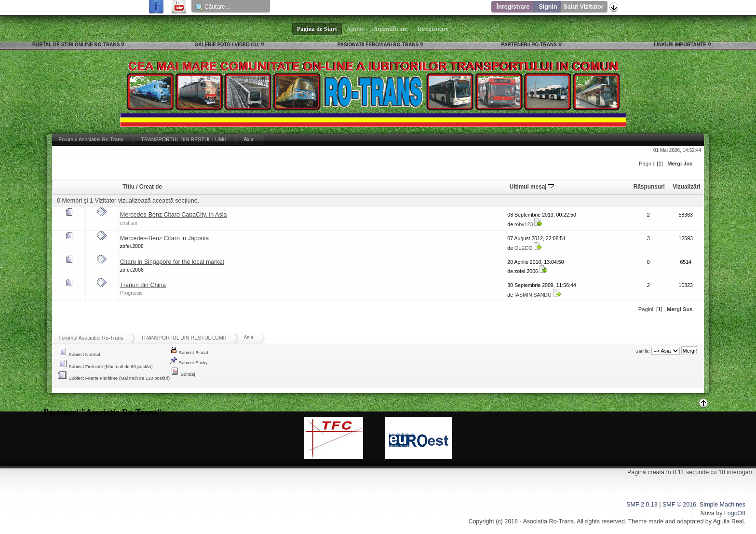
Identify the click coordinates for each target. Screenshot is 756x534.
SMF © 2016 (679, 505)
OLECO (523, 248)
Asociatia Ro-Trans (548, 521)
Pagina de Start (317, 29)
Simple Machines (722, 505)
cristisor (129, 223)
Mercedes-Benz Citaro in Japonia (164, 238)
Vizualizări (687, 187)
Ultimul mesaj (532, 187)
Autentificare (391, 29)
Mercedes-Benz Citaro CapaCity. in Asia (174, 215)
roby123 (524, 224)
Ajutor (355, 29)
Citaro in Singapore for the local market (172, 262)
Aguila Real (729, 521)
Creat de (151, 187)
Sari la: (643, 351)
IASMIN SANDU (533, 295)
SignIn (548, 7)
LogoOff (735, 513)
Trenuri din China (143, 285)
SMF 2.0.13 (642, 505)
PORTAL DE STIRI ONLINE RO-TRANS (76, 45)
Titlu (128, 187)
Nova (708, 513)
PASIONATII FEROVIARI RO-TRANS (378, 45)
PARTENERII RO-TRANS (529, 45)
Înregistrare (513, 7)
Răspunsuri (649, 187)
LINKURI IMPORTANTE (680, 45)
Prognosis (131, 293)
